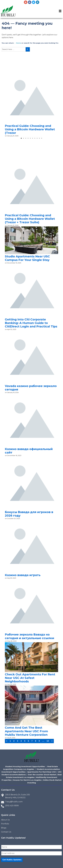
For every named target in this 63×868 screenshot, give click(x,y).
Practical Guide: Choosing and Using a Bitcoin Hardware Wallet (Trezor (30, 129)
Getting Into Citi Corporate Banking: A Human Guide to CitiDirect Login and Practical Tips (31, 323)
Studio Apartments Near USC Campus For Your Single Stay (27, 258)
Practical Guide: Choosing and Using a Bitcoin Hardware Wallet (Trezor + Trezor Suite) (30, 219)
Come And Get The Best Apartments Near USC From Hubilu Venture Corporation (26, 731)
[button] (60, 11)
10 (48, 741)
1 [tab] (21, 139)
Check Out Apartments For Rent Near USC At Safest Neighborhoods (30, 678)
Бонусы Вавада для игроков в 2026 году (29, 514)
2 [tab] (24, 139)
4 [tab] (28, 139)
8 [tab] (37, 139)
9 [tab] (39, 139)
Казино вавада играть (23, 575)
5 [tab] (30, 139)
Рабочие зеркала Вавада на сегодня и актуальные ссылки (30, 636)
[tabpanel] (31, 104)
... (43, 741)
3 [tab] (26, 139)
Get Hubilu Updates (12, 860)
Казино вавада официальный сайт (29, 451)
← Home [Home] (18, 43)
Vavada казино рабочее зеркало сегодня (31, 388)
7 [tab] (35, 139)
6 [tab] (33, 139)
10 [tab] (42, 139)
